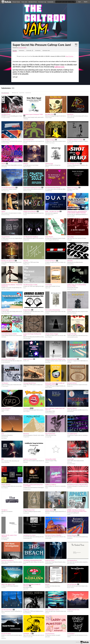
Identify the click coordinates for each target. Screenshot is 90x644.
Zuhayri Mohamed (5, 463)
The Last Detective (72, 584)
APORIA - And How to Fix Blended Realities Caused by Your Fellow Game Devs (77, 511)
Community (50, 2)
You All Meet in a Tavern (29, 535)
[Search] (74, 2)
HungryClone (26, 437)
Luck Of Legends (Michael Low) (52, 240)
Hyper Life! (48, 288)
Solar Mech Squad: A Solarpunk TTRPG (33, 114)
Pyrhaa (3, 637)
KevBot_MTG (26, 361)
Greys (3, 412)
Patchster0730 (5, 564)
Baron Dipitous (49, 337)
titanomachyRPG (22, 48)
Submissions (23, 51)
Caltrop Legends (49, 510)
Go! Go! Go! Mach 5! (50, 261)
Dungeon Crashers (50, 140)
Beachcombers (5, 310)
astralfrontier (70, 611)
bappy (47, 488)
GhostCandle (26, 513)
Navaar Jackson (71, 588)
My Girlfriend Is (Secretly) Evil (53, 188)
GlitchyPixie (70, 191)
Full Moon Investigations (8, 561)
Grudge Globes (27, 310)
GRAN (69, 437)
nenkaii (69, 515)
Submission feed (50, 51)
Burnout (47, 584)
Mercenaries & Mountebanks (53, 310)
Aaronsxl (47, 613)
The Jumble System (72, 434)
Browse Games (16, 2)
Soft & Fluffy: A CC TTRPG (8, 359)
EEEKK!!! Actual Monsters (30, 212)
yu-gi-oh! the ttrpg (72, 334)
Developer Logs (42, 2)
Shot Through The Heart (73, 164)
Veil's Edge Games (5, 191)
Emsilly (25, 386)
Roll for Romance (71, 167)
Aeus (3, 434)
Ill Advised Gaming (5, 215)
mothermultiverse (27, 313)
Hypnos (3, 613)
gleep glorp (48, 637)
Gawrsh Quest (71, 634)
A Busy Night (70, 237)
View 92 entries (69, 56)
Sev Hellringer (4, 540)
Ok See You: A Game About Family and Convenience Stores (55, 384)
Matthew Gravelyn (27, 191)
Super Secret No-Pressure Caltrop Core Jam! (42, 45)
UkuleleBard (70, 538)
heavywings (48, 362)
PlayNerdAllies (48, 538)
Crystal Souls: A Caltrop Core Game (32, 188)
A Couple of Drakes (6, 118)
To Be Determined (6, 408)
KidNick (69, 637)
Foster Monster (49, 237)
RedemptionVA (5, 437)
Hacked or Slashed (72, 408)
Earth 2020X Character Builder (9, 334)
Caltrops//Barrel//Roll (51, 459)
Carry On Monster (50, 634)
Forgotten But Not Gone (73, 610)
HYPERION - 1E (27, 634)
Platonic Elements (6, 485)
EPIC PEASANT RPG (29, 140)
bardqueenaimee (27, 489)
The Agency (4, 510)
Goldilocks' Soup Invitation (30, 459)
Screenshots (40, 51)
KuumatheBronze (27, 613)
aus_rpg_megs (48, 437)
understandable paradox (72, 337)
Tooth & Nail (70, 459)
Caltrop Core (59, 67)
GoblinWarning (48, 191)
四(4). (3, 459)
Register (86, 2)
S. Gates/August (5, 386)
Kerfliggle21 (4, 264)
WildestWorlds (70, 412)
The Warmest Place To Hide (30, 285)
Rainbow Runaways (72, 535)
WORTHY (70, 310)
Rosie (25, 288)
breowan (25, 143)
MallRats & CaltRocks (51, 485)
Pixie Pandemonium (50, 434)
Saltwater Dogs (49, 164)
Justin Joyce (70, 143)
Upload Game (33, 2)
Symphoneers (26, 240)
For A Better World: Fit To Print (75, 140)
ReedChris (69, 488)
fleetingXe (25, 462)
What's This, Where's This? (8, 584)
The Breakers (5, 383)
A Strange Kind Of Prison (30, 383)
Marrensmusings (27, 338)
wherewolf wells (71, 118)
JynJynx (47, 462)
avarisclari (4, 588)
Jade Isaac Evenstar (6, 289)
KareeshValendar (5, 240)
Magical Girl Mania (28, 359)
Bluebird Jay (70, 386)
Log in (79, 2)
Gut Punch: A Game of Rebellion (53, 535)
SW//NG (3, 164)
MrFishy (47, 167)
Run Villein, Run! (49, 114)
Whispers (26, 164)
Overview (15, 51)
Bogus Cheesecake (5, 313)
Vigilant (3, 212)
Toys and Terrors (6, 237)
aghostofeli (26, 589)
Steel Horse (26, 610)
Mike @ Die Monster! (72, 313)
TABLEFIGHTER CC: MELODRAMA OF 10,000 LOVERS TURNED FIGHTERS (77, 212)
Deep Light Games (49, 215)
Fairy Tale (26, 261)
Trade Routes (49, 285)
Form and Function (72, 359)
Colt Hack (47, 513)
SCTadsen (47, 313)
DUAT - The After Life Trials (52, 212)
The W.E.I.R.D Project (7, 610)
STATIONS (4, 337)
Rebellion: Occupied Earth (8, 261)
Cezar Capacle (26, 412)
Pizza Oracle (70, 114)
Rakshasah (70, 462)
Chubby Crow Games (50, 143)
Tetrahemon (26, 408)
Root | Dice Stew (71, 564)
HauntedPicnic (70, 264)
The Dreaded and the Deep (8, 188)
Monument (26, 434)
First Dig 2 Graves (6, 114)
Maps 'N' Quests (27, 167)
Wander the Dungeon (73, 188)
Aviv (2, 513)
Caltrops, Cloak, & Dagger (52, 334)
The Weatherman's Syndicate (31, 237)
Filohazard (69, 240)
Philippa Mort (26, 264)
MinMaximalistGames (50, 413)
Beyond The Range (6, 634)
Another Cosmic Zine (28, 637)
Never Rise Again (6, 140)
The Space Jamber (5, 143)
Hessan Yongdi (48, 118)
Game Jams (24, 2)
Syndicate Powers (50, 561)
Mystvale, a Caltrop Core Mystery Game (55, 359)
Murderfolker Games (72, 289)
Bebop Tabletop (49, 388)
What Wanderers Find (29, 510)
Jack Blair (69, 362)
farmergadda (4, 167)
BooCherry (48, 264)
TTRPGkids (26, 119)
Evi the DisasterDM (6, 362)
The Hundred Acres (72, 561)
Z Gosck (25, 215)
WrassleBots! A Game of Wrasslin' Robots (78, 485)
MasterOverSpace (49, 564)
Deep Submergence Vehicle (52, 610)
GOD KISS (70, 261)
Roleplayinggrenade (28, 538)
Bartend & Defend (72, 383)
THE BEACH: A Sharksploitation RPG (33, 561)
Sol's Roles (48, 588)
